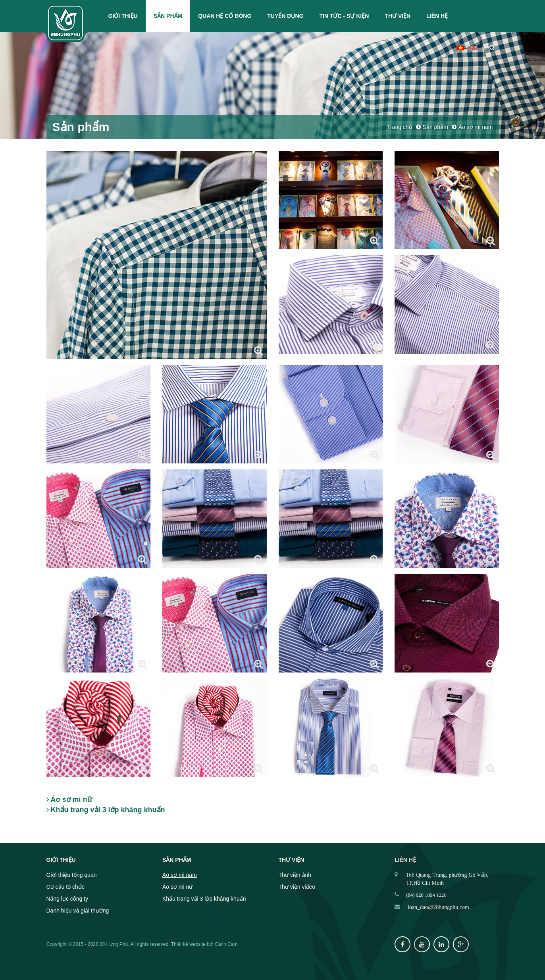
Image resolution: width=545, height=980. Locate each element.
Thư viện (398, 16)
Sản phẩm (168, 16)
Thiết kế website (188, 944)
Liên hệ (437, 16)
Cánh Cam (226, 944)
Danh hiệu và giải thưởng (78, 911)
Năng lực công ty (67, 899)
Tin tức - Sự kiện (344, 16)
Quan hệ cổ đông (225, 16)
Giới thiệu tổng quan (72, 875)
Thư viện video (297, 887)
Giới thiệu (123, 16)
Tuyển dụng (285, 16)
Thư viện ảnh (295, 875)
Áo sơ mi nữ (177, 887)
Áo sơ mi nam (180, 875)
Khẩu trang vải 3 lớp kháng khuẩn (204, 899)
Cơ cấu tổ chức (65, 887)
